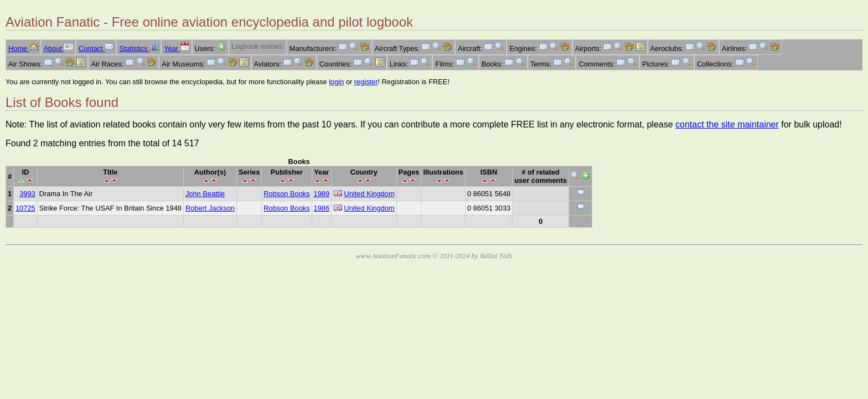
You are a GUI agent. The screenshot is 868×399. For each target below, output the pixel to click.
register (366, 82)
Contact (96, 48)
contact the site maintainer (727, 124)
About (58, 48)
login (336, 82)
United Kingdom (370, 194)
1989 (322, 194)
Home (23, 48)
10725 (25, 208)
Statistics (139, 48)
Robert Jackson (210, 208)
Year (176, 48)
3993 (27, 194)
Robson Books (286, 194)
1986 (322, 208)
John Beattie (205, 194)
